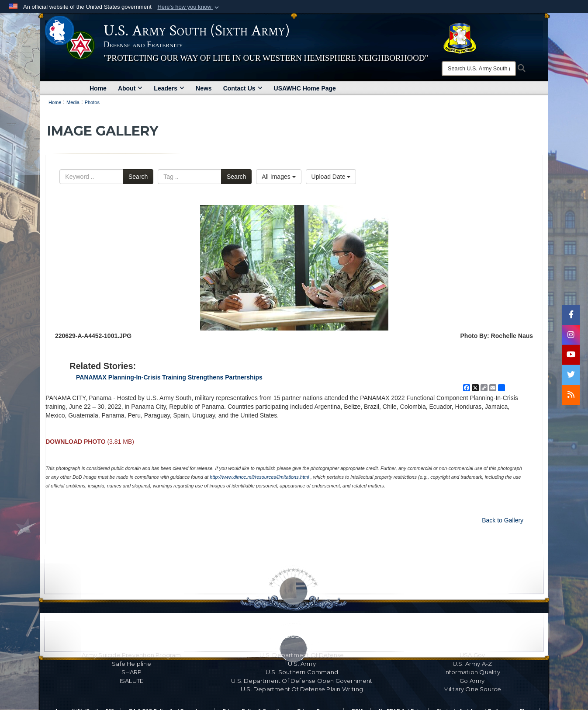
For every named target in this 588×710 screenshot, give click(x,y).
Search (138, 177)
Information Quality (472, 672)
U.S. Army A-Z (472, 664)
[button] (189, 7)
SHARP (132, 672)
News (204, 88)
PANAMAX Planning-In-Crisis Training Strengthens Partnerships (169, 377)
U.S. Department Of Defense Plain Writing (302, 689)
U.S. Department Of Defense (302, 655)
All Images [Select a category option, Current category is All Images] (278, 177)
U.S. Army (302, 664)
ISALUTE (131, 681)
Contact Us (243, 88)
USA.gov (472, 655)
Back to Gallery (503, 520)
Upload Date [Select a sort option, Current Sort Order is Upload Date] (331, 177)
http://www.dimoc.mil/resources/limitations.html (259, 477)
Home (98, 88)
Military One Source (472, 689)
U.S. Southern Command (302, 672)
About (130, 88)
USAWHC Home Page (305, 88)
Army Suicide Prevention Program (131, 655)
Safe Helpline (131, 664)
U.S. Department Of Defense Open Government (302, 681)
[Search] (479, 69)
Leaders (169, 88)
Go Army (472, 681)
